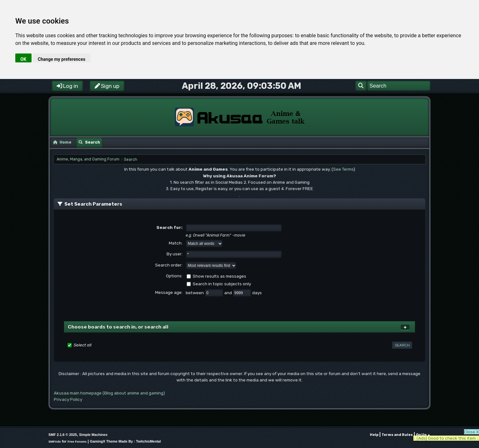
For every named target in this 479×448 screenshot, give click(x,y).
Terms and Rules (397, 435)
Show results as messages (219, 276)
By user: (175, 254)
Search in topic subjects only (222, 284)
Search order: (169, 265)
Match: (176, 243)
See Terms (343, 169)
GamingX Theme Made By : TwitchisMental (125, 441)
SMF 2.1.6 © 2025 (63, 435)
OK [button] (23, 59)
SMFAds (55, 441)
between (195, 293)
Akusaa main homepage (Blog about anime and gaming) (109, 393)
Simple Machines (93, 435)
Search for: (169, 227)
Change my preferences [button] (62, 59)
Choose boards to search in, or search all (118, 327)
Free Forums (77, 441)
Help (374, 435)
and (229, 293)
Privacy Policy (68, 399)
